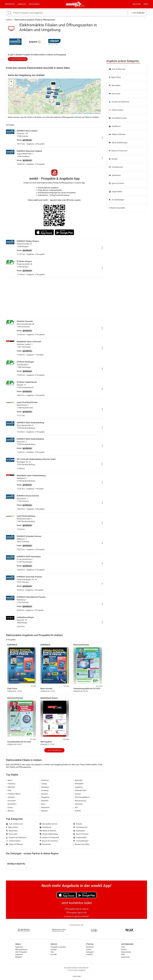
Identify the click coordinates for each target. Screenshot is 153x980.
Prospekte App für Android (77, 909)
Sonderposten (116, 167)
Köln (9, 790)
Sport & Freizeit (116, 183)
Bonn (43, 804)
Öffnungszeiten (21, 949)
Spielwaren (115, 175)
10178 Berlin (138, 13)
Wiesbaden (78, 784)
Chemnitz (78, 804)
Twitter (89, 949)
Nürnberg (44, 787)
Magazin (137, 4)
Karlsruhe (78, 780)
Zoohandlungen (116, 200)
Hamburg (10, 784)
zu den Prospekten (18, 59)
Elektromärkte (116, 110)
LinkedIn (89, 955)
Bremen (10, 811)
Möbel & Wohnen (117, 134)
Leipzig (43, 784)
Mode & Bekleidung (118, 143)
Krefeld (77, 811)
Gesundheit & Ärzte (118, 118)
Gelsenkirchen (80, 790)
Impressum (126, 957)
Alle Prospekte (54, 750)
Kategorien (34, 4)
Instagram (90, 952)
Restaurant (45, 844)
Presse (124, 949)
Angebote (19, 955)
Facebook (90, 947)
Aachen (77, 794)
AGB (123, 955)
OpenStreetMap (88, 113)
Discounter (115, 94)
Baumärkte (115, 85)
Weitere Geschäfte (117, 208)
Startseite (19, 947)
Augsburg (78, 787)
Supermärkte (116, 192)
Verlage (54, 949)
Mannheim (45, 807)
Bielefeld (44, 801)
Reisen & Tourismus (118, 151)
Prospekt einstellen (58, 947)
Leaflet (78, 113)
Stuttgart (10, 797)
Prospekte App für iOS (76, 913)
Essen (9, 807)
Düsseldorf (11, 804)
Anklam (9, 20)
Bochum (44, 794)
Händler (22, 4)
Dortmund (11, 801)
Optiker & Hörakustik (49, 837)
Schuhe (113, 159)
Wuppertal (45, 797)
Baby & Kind (115, 77)
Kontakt (54, 955)
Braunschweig (80, 801)
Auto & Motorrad (117, 69)
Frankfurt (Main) (13, 794)
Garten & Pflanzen (14, 844)
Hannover (44, 780)
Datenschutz (126, 952)
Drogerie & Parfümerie (119, 102)
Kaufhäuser (115, 126)
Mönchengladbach (81, 797)
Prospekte (10, 4)
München (10, 787)
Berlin (82, 6)
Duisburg (44, 790)
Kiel (76, 807)
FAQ (52, 952)
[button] (98, 82)
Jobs (123, 947)
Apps (146, 4)
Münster (44, 811)
